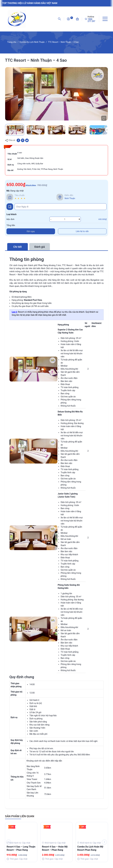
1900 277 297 (91, 20)
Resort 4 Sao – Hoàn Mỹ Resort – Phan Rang (55, 848)
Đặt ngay (31, 231)
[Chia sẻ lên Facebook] (18, 140)
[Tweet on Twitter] (27, 140)
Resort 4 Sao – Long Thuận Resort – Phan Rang (21, 848)
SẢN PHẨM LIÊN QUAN (20, 816)
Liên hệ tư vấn (82, 231)
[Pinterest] (23, 140)
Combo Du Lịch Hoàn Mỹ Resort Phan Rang (90, 848)
